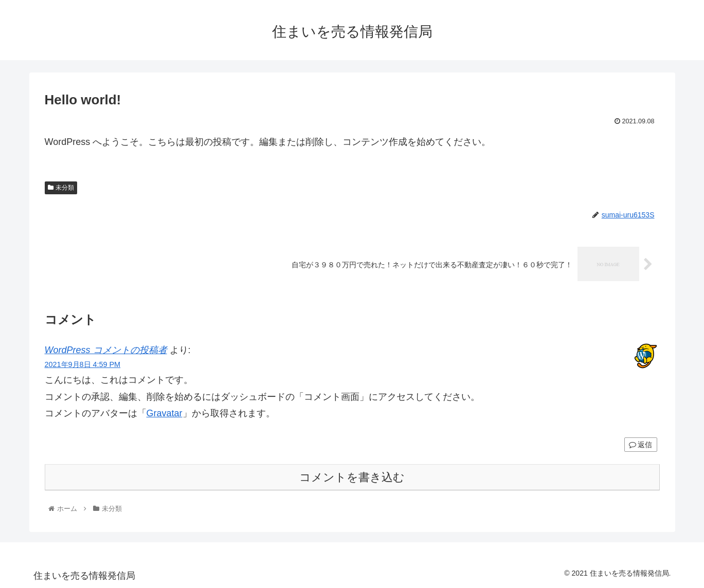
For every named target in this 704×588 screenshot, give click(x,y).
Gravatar (165, 413)
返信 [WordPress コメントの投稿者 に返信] (641, 445)
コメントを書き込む (352, 477)
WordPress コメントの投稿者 (106, 350)
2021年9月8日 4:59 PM (83, 364)
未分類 (61, 188)
